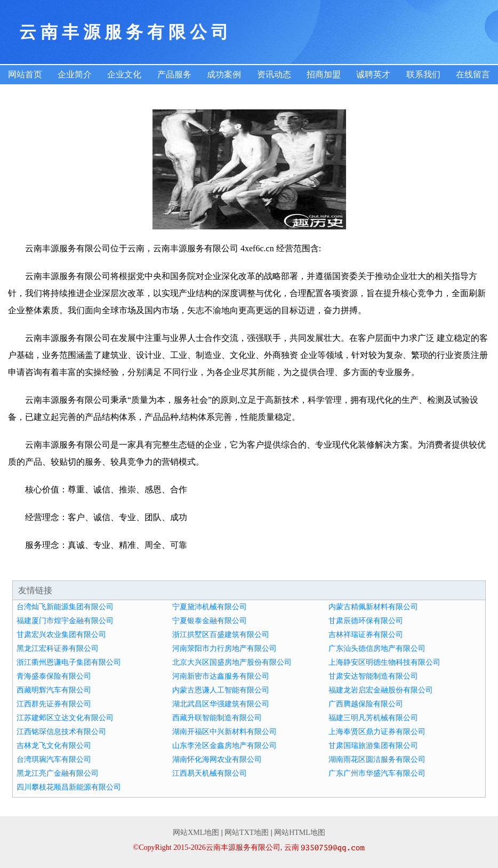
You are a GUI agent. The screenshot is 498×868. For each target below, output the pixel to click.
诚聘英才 (373, 74)
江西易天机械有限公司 (210, 773)
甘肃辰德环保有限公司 (366, 621)
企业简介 (75, 74)
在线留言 (473, 74)
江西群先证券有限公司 (54, 704)
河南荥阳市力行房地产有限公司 (224, 648)
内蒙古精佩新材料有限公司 (373, 607)
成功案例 (224, 74)
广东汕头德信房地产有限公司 (377, 648)
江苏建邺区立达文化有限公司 (65, 718)
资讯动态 (274, 74)
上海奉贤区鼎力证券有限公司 (377, 732)
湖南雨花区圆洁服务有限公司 (377, 759)
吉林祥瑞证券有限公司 (366, 635)
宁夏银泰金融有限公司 (210, 621)
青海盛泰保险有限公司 (54, 676)
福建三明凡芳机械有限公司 (373, 718)
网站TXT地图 (247, 833)
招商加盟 (324, 74)
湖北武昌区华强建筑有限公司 (221, 704)
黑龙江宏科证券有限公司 (58, 648)
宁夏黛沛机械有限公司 (210, 607)
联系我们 (423, 74)
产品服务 (174, 74)
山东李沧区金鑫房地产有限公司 (224, 746)
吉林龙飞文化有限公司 (54, 746)
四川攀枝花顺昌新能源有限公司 (69, 787)
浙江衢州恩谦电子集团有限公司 (69, 662)
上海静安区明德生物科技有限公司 (384, 662)
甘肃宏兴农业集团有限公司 (61, 635)
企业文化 (124, 74)
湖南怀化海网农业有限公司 (217, 759)
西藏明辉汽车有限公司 (54, 690)
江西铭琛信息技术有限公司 (61, 732)
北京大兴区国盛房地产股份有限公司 (232, 662)
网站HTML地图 (300, 833)
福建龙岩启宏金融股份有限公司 (381, 690)
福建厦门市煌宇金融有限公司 (65, 621)
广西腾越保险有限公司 (366, 704)
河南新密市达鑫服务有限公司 (221, 676)
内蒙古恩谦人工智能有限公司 (221, 690)
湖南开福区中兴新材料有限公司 (224, 732)
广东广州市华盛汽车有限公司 (377, 773)
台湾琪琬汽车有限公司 (54, 759)
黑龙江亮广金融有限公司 (58, 773)
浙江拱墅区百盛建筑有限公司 (221, 635)
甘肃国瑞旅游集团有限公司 (373, 746)
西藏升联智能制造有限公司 (217, 718)
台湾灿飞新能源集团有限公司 (65, 607)
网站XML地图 (196, 833)
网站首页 (25, 74)
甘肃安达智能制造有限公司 (373, 676)
